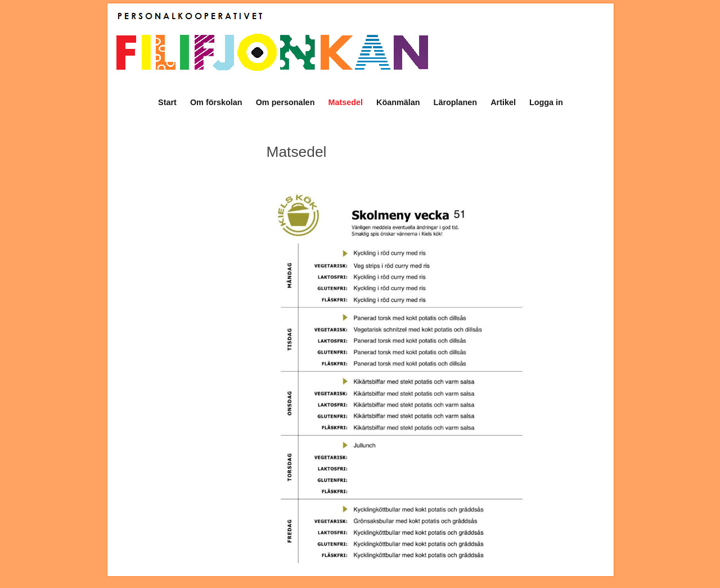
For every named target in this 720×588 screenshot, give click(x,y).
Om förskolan (216, 102)
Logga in (546, 102)
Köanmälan (398, 102)
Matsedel (345, 102)
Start (167, 102)
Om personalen (285, 102)
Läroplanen (456, 102)
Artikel (503, 102)
